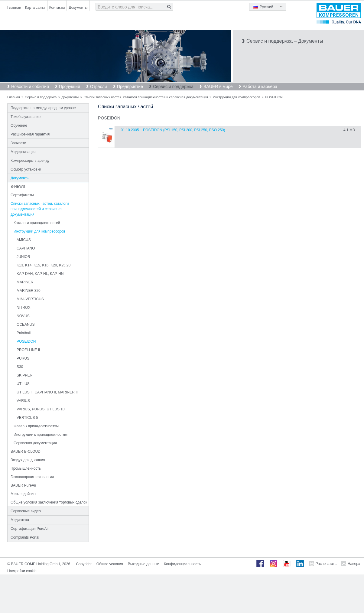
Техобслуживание (26, 117)
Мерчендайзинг (24, 494)
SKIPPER (24, 375)
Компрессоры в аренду (30, 161)
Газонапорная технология (32, 477)
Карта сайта (35, 8)
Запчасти (18, 143)
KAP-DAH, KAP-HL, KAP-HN (40, 274)
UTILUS (23, 384)
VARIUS (23, 401)
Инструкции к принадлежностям (41, 435)
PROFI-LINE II (28, 350)
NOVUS (23, 316)
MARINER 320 (29, 291)
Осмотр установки (26, 169)
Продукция (70, 86)
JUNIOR (23, 257)
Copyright (84, 564)
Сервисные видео (26, 511)
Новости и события (30, 86)
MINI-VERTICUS (30, 299)
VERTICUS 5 (27, 418)
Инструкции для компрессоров (236, 97)
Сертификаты (22, 195)
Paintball (24, 333)
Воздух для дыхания (28, 460)
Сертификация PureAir (30, 529)
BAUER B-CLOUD (26, 452)
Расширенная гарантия (30, 134)
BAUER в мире (218, 86)
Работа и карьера (260, 86)
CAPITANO (26, 248)
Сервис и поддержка (173, 86)
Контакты (57, 8)
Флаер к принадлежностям (36, 426)
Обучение (19, 126)
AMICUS (24, 240)
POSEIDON (26, 341)
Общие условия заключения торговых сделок (49, 502)
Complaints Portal (25, 537)
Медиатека (20, 520)
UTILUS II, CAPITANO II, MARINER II (47, 392)
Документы (78, 8)
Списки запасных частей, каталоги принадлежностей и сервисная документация (146, 97)
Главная (14, 8)
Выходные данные (143, 564)
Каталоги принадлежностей (37, 223)
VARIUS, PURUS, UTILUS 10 (41, 409)
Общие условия (110, 564)
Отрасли (99, 86)
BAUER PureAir (23, 485)
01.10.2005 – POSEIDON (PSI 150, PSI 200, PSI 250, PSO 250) (173, 130)
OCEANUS (26, 324)
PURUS (23, 358)
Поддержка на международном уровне (43, 108)
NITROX (23, 308)
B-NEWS (18, 187)
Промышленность (26, 468)
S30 (20, 367)
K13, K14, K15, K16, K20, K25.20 (44, 265)
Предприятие (130, 86)
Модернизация (23, 152)
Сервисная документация (35, 443)
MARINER (25, 282)
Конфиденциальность (182, 564)
